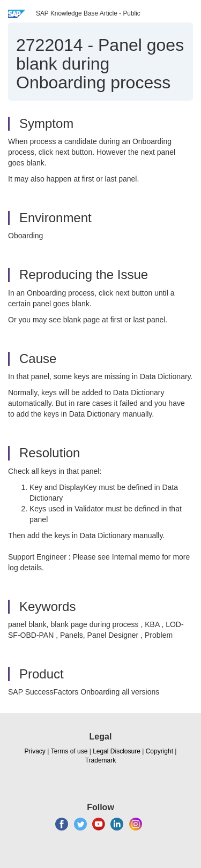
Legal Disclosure (117, 751)
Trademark (101, 760)
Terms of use (69, 751)
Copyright (159, 751)
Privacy (35, 751)
